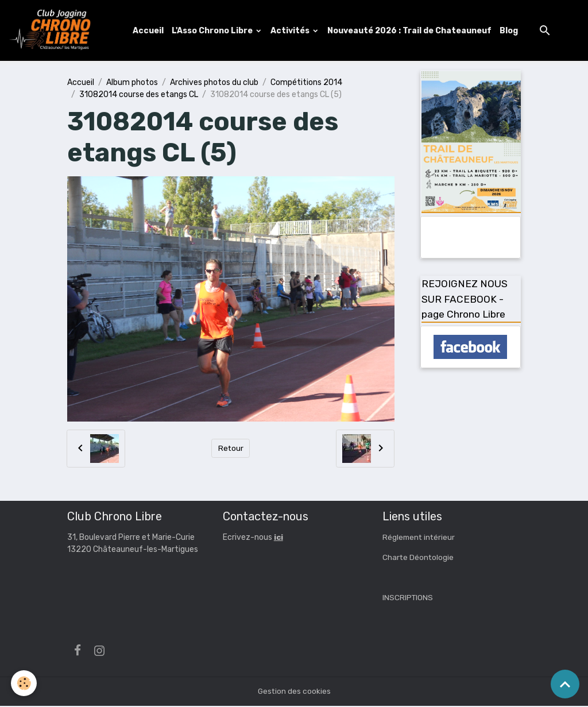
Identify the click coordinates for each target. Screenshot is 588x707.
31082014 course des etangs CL (139, 95)
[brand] (53, 31)
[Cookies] (24, 683)
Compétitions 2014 (306, 83)
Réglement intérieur (420, 538)
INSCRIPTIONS (408, 599)
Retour (231, 449)
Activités (292, 31)
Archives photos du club (214, 83)
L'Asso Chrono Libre (214, 31)
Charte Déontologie (419, 559)
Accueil (149, 31)
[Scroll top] (565, 684)
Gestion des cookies (294, 692)
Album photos (132, 83)
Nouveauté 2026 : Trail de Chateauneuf (411, 31)
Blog (510, 31)
